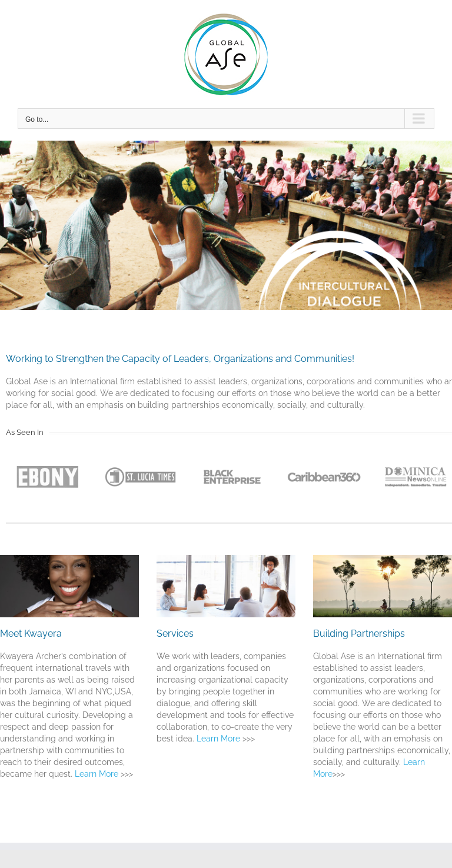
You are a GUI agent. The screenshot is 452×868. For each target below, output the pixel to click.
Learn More (98, 774)
